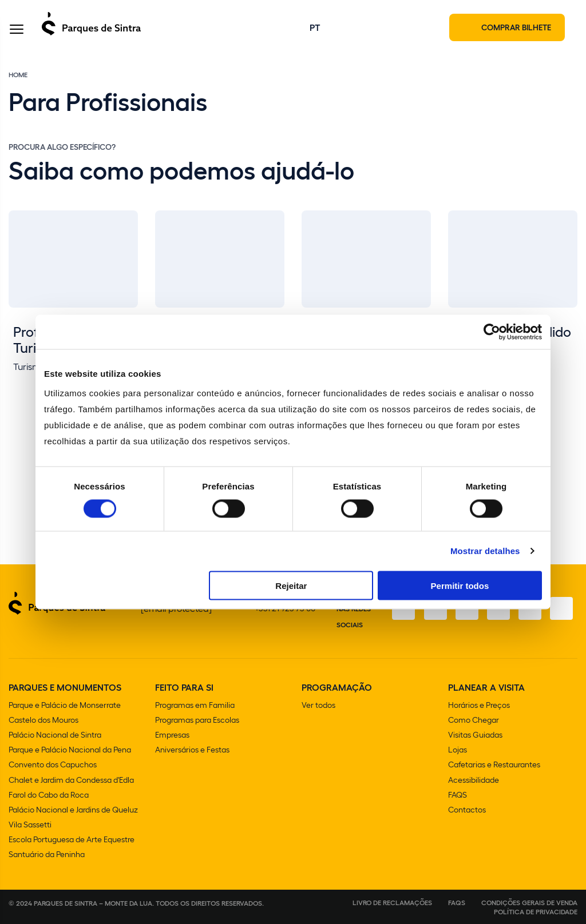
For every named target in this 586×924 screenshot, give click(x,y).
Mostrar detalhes (485, 551)
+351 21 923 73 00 (285, 609)
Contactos (467, 810)
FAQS (458, 795)
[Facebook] (401, 610)
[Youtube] (529, 610)
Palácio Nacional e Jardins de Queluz (73, 810)
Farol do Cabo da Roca (49, 795)
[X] (465, 610)
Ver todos (318, 706)
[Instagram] (433, 610)
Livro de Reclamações (392, 902)
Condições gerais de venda (529, 902)
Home (18, 75)
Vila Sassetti (30, 825)
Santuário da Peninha (47, 855)
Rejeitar (291, 585)
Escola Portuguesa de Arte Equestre (72, 840)
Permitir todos (460, 585)
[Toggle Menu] (17, 31)
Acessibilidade (474, 780)
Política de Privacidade (536, 911)
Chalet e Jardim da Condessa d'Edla (71, 780)
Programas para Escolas (197, 721)
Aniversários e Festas (192, 750)
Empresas (172, 736)
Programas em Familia (195, 706)
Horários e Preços (479, 706)
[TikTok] (497, 610)
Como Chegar (474, 721)
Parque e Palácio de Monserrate (65, 706)
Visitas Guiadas (475, 736)
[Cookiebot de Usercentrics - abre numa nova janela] (492, 332)
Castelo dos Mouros (43, 721)
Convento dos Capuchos (53, 765)
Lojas (458, 750)
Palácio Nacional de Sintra (55, 736)
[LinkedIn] (561, 610)
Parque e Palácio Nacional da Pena (70, 750)
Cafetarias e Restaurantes (494, 765)
